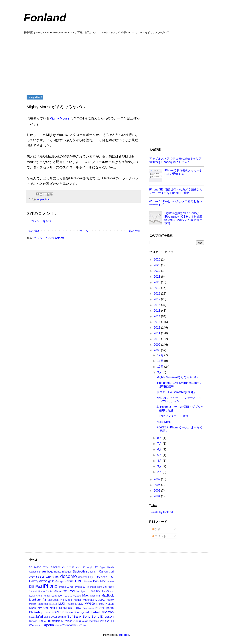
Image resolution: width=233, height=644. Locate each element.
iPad (38, 586)
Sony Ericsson (103, 616)
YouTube (81, 625)
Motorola (43, 604)
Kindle (39, 596)
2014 (157, 316)
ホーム (84, 231)
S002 (32, 617)
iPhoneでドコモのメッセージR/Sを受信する (183, 172)
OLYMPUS (65, 608)
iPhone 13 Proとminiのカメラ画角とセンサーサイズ (176, 203)
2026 (157, 260)
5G (31, 567)
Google (60, 581)
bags (50, 572)
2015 (157, 311)
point (47, 612)
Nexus (109, 604)
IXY (98, 591)
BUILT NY (92, 572)
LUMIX (68, 596)
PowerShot (72, 612)
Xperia (49, 625)
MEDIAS (100, 600)
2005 (157, 491)
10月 (161, 367)
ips (77, 591)
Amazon (56, 567)
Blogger (67, 572)
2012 (157, 328)
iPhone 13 (100, 587)
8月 (160, 438)
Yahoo (58, 625)
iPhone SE (60, 591)
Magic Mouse (73, 600)
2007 (157, 479)
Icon (96, 581)
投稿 (156, 529)
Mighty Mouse (60, 118)
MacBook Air (38, 600)
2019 (157, 288)
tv (62, 621)
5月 (160, 455)
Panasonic (88, 608)
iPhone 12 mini (66, 587)
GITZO (43, 581)
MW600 (90, 604)
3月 (160, 466)
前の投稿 (134, 231)
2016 (157, 305)
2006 (157, 485)
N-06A (100, 604)
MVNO (79, 604)
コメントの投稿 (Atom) (49, 238)
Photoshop (36, 612)
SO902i (53, 617)
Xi (42, 625)
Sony (86, 616)
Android (68, 567)
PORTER (58, 612)
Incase (110, 581)
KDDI (32, 596)
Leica (54, 596)
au (44, 571)
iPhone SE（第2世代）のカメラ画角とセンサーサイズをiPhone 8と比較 (176, 191)
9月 (160, 372)
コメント (159, 536)
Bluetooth (79, 572)
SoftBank (74, 616)
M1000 (77, 596)
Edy (91, 577)
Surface (33, 621)
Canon (103, 572)
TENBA (42, 621)
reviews (108, 612)
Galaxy (34, 581)
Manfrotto (89, 600)
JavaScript (107, 591)
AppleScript (35, 572)
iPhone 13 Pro (46, 591)
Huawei (88, 581)
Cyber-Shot (52, 577)
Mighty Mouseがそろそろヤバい (177, 377)
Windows (34, 625)
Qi (83, 612)
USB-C (77, 621)
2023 (157, 265)
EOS (97, 577)
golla (51, 581)
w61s (103, 621)
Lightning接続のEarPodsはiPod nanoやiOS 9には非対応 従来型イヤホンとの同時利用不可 (183, 218)
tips (49, 621)
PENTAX (100, 608)
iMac (103, 581)
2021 (157, 277)
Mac (48, 199)
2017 (157, 299)
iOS (32, 587)
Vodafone (94, 621)
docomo (69, 576)
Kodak (47, 596)
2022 (157, 271)
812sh (46, 567)
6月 (160, 449)
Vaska (85, 621)
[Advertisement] (116, 64)
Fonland (45, 18)
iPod (71, 591)
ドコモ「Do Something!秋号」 (176, 392)
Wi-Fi (110, 621)
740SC (37, 567)
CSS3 (40, 577)
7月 (160, 444)
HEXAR (69, 581)
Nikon (32, 608)
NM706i (43, 608)
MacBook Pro (56, 600)
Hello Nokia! (164, 422)
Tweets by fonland (161, 512)
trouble (56, 621)
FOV (111, 577)
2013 (157, 322)
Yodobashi (69, 625)
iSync (83, 591)
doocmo (83, 577)
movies (53, 604)
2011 (157, 333)
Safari (39, 617)
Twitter (68, 621)
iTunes (91, 591)
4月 (160, 461)
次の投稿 (33, 231)
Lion (61, 596)
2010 (157, 339)
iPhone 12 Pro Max (85, 587)
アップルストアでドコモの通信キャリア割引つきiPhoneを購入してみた (175, 160)
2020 (157, 282)
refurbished (93, 612)
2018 (157, 294)
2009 (157, 345)
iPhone (50, 586)
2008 (157, 350)
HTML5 (78, 581)
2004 (157, 496)
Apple (41, 199)
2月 (160, 472)
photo (110, 608)
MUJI (62, 604)
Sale (46, 617)
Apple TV (92, 567)
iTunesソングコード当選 (172, 416)
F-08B (104, 577)
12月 (161, 355)
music (70, 604)
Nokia (53, 608)
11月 (161, 361)
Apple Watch (107, 567)
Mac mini (95, 596)
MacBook (108, 596)
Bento (58, 572)
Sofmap (62, 617)
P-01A (77, 608)
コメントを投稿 (41, 221)
